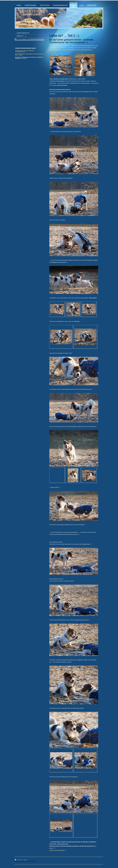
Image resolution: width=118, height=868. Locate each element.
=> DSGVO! (24, 58)
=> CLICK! (20, 55)
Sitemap (25, 860)
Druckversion (19, 860)
